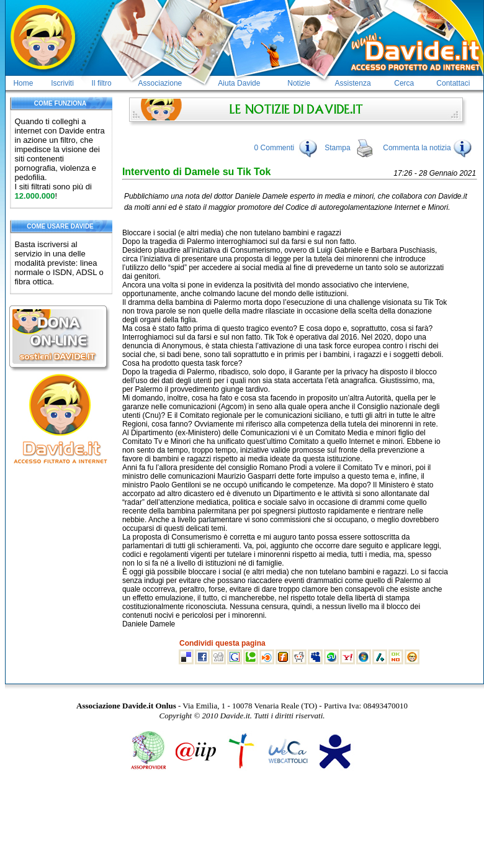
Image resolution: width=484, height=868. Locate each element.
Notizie (299, 83)
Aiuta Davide (239, 83)
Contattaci (453, 83)
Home (23, 83)
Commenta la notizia (428, 148)
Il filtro (102, 83)
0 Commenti (275, 148)
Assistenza (353, 83)
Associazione (160, 83)
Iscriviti (62, 83)
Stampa (337, 148)
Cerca (404, 83)
